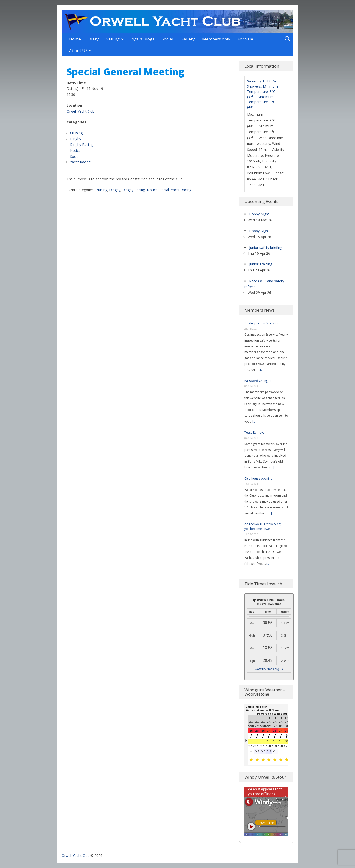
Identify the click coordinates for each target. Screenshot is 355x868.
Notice (75, 151)
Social (168, 39)
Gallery (188, 39)
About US (78, 50)
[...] (262, 370)
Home (75, 39)
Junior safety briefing (266, 248)
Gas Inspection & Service (261, 323)
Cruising (76, 133)
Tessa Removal (255, 433)
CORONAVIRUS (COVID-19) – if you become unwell (265, 527)
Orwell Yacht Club (80, 111)
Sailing (113, 39)
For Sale (245, 39)
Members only (216, 39)
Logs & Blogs (142, 39)
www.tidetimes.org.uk (269, 669)
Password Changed (258, 381)
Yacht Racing (80, 162)
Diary (94, 39)
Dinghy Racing (81, 145)
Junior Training (261, 264)
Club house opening (258, 478)
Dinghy (76, 139)
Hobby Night (259, 214)
